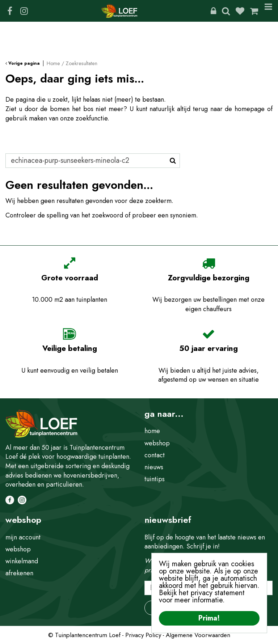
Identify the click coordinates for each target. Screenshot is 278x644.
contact (155, 455)
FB (10, 11)
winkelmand (22, 561)
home (152, 431)
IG (24, 11)
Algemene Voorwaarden (198, 635)
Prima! (209, 618)
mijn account (23, 537)
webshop (157, 443)
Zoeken (226, 11)
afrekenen (19, 573)
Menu (268, 11)
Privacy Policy (143, 635)
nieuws (154, 467)
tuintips (155, 479)
